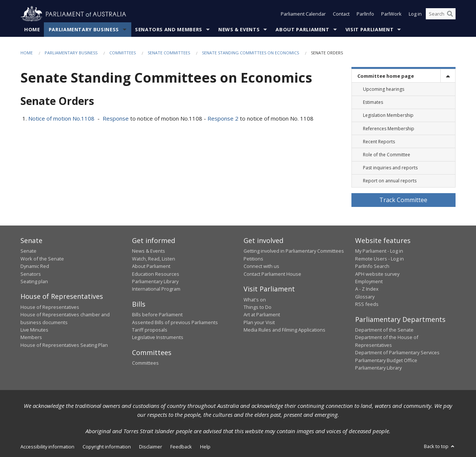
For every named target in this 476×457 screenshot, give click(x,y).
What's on (255, 300)
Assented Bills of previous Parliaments (175, 322)
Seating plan (34, 281)
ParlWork (391, 14)
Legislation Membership (388, 116)
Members (31, 338)
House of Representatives (50, 307)
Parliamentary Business (84, 29)
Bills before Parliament (157, 315)
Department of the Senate (384, 330)
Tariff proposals (150, 330)
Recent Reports (379, 142)
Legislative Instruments (158, 338)
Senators (31, 274)
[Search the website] (441, 14)
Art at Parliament (262, 315)
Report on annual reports (390, 181)
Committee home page (386, 76)
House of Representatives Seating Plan (64, 345)
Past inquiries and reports (390, 168)
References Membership (389, 129)
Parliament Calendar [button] (303, 14)
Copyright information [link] (107, 447)
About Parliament (302, 29)
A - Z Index (367, 289)
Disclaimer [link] (151, 447)
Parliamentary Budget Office (386, 360)
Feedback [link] (181, 447)
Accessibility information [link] (47, 447)
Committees (123, 53)
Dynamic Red (35, 266)
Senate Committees (169, 53)
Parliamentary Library (155, 281)
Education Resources (156, 274)
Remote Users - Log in (379, 259)
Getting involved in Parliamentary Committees (294, 251)
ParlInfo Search (372, 266)
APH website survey (377, 274)
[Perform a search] (450, 14)
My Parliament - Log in (379, 251)
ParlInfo (365, 14)
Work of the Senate (42, 259)
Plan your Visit (259, 322)
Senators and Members (169, 29)
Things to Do (258, 307)
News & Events (239, 29)
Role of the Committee (387, 155)
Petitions (253, 259)
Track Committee (403, 200)
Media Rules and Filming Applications (284, 330)
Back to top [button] (440, 447)
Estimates (373, 103)
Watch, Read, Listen (154, 259)
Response (116, 118)
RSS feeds (367, 304)
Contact (341, 14)
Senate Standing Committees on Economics (250, 53)
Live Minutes (34, 330)
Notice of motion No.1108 (61, 118)
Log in (415, 14)
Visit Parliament (369, 29)
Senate (28, 251)
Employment (369, 281)
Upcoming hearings (384, 89)
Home (32, 29)
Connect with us (261, 266)
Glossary (365, 297)
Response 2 (223, 118)
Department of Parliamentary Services (397, 353)
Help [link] (205, 447)
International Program (156, 289)
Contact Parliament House (272, 274)
